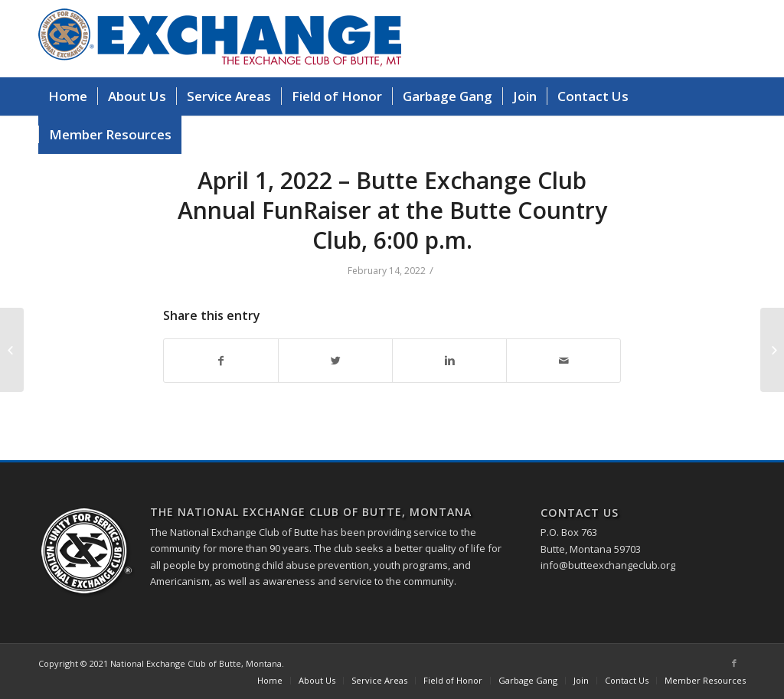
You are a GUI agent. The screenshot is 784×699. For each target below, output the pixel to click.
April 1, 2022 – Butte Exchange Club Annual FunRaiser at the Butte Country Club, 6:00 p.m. (392, 210)
